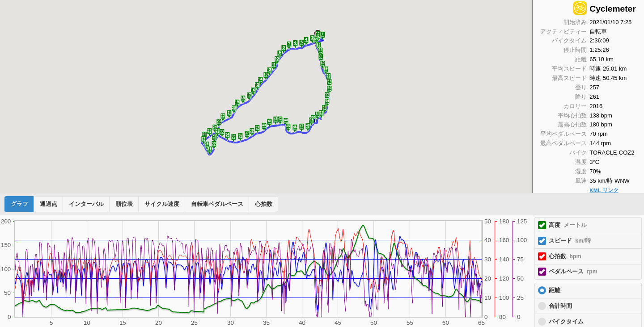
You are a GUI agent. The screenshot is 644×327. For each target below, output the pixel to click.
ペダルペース (573, 272)
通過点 (49, 204)
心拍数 (264, 204)
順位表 (124, 204)
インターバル (86, 204)
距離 (555, 290)
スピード (570, 241)
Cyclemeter (612, 9)
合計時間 (560, 306)
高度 (568, 225)
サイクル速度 (162, 204)
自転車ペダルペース (217, 204)
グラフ (19, 204)
